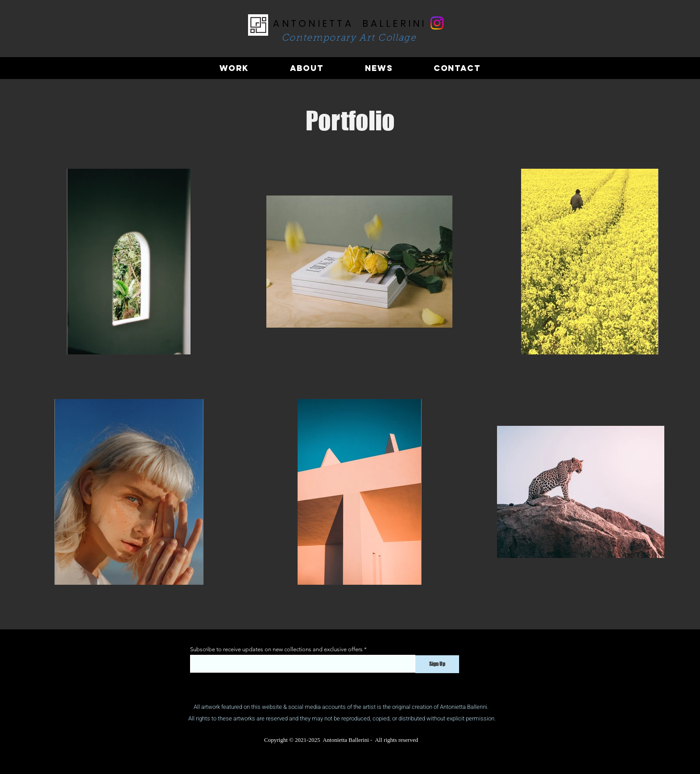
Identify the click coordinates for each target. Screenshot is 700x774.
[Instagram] (437, 23)
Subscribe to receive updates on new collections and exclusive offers (276, 649)
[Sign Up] (437, 664)
